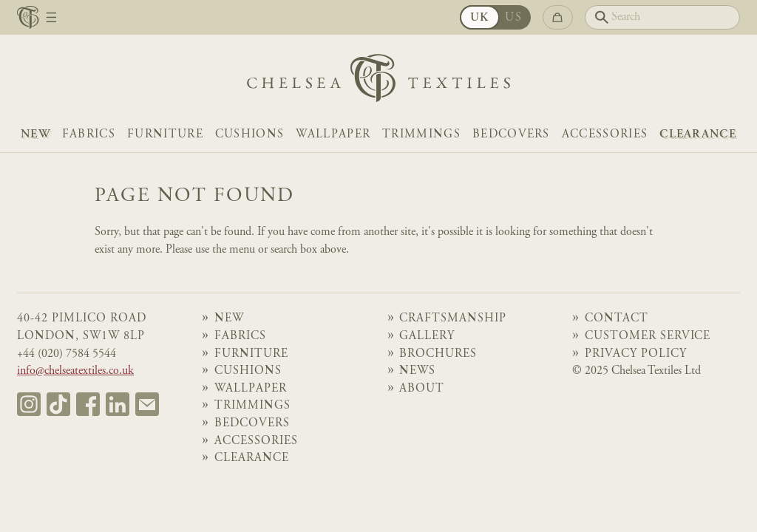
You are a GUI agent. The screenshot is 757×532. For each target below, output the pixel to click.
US (513, 18)
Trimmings (421, 135)
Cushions (250, 135)
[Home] (378, 82)
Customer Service (648, 337)
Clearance (698, 135)
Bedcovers (511, 135)
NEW (35, 135)
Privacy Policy (636, 354)
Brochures (438, 354)
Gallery (427, 337)
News (417, 371)
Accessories (605, 135)
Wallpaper (333, 135)
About (422, 389)
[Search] (662, 17)
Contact (617, 319)
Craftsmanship (453, 319)
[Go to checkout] (558, 17)
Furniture (165, 135)
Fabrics (89, 135)
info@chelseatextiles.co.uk (75, 371)
